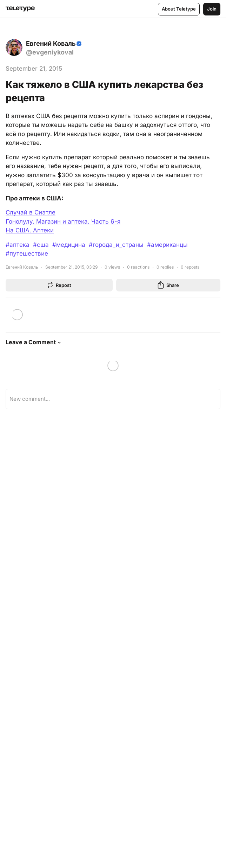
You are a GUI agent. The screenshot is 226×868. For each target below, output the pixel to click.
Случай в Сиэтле (31, 212)
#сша (41, 245)
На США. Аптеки (30, 230)
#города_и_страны (116, 245)
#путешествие (27, 253)
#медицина (69, 245)
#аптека (18, 245)
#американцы (167, 245)
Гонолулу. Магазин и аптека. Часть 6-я (63, 221)
